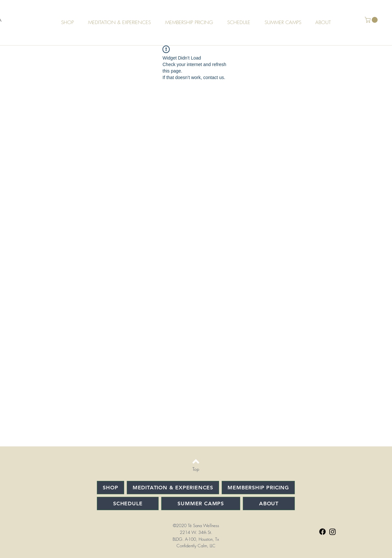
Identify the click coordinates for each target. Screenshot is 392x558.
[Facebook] (322, 532)
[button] (372, 20)
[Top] (196, 469)
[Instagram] (333, 532)
